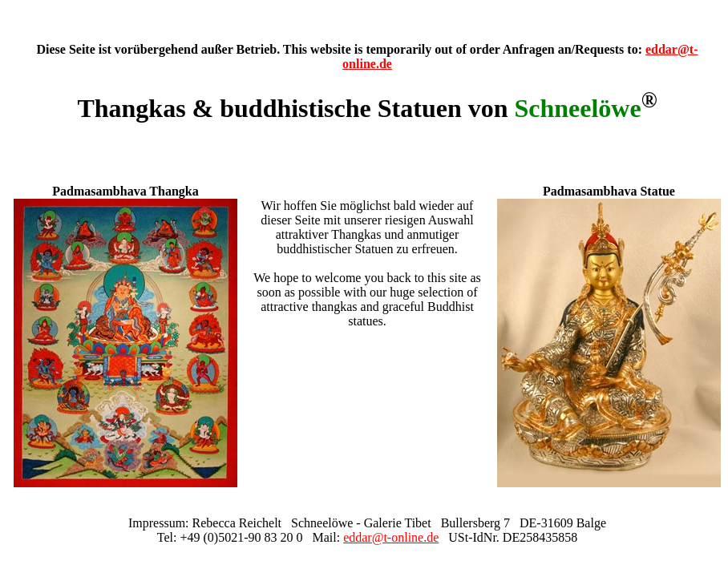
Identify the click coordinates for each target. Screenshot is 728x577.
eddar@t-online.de (391, 537)
